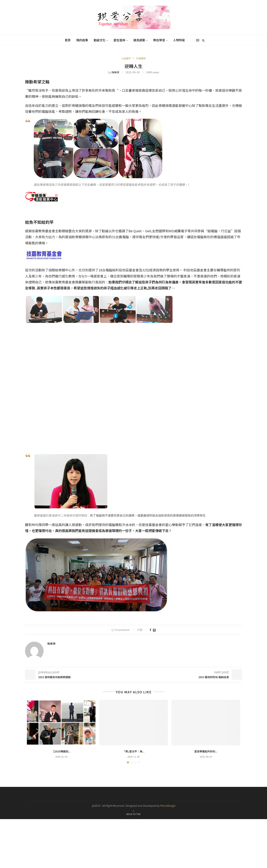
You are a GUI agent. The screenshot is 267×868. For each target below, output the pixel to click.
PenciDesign (168, 806)
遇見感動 (139, 40)
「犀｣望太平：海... (134, 751)
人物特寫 (179, 40)
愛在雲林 (119, 40)
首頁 (68, 40)
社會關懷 (141, 58)
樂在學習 (159, 40)
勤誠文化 (100, 40)
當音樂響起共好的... (206, 751)
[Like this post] (143, 630)
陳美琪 (115, 72)
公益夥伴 (126, 58)
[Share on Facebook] (150, 630)
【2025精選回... (61, 751)
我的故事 (82, 40)
